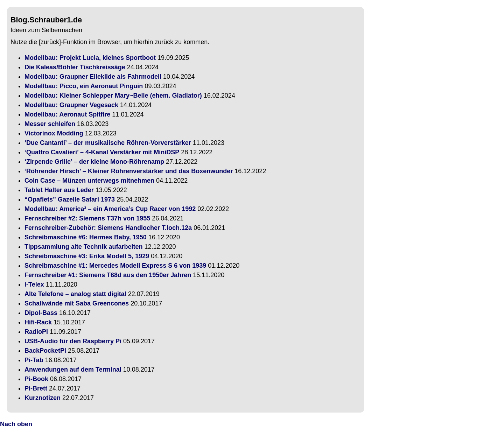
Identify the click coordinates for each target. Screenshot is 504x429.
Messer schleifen (50, 124)
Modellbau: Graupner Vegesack (71, 105)
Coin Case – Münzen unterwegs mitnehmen (89, 181)
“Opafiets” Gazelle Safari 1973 (70, 199)
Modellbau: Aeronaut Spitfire (67, 114)
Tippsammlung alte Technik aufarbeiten (83, 247)
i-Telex (34, 284)
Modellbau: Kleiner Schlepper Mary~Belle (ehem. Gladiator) (113, 96)
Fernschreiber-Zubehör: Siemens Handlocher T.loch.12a (108, 228)
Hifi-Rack (38, 322)
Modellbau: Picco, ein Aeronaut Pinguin (84, 86)
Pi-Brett (36, 388)
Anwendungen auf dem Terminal (73, 370)
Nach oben (16, 424)
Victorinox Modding (54, 133)
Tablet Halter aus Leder (59, 190)
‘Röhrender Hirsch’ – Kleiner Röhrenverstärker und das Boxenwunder (129, 171)
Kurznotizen (43, 398)
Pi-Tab (34, 360)
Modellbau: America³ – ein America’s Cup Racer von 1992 (110, 209)
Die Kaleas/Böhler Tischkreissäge (75, 67)
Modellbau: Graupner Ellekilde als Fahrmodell (93, 77)
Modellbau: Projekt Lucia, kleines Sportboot (90, 58)
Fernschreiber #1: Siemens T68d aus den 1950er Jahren (108, 275)
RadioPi (36, 332)
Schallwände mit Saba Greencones (77, 303)
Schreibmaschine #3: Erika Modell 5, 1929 (87, 256)
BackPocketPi (45, 351)
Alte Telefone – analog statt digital (75, 294)
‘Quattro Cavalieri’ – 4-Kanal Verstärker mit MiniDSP (102, 152)
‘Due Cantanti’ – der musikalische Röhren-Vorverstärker (108, 143)
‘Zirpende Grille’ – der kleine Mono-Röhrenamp (94, 162)
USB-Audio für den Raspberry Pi (73, 341)
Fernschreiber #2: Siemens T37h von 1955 (87, 218)
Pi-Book (36, 379)
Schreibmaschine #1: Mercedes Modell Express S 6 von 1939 (115, 266)
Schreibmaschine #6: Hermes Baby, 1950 (86, 237)
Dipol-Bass (41, 313)
